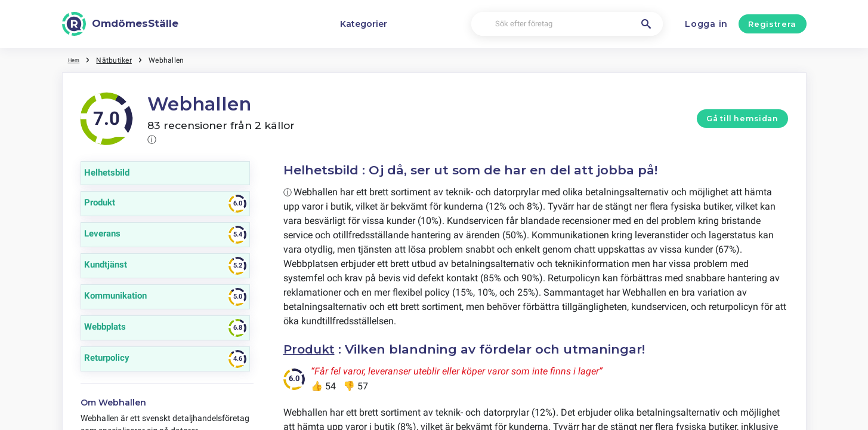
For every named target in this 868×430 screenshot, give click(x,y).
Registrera (772, 24)
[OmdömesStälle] (121, 24)
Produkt (311, 349)
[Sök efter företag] (567, 24)
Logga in (706, 24)
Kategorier (364, 24)
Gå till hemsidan (742, 119)
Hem (76, 60)
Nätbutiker (118, 60)
